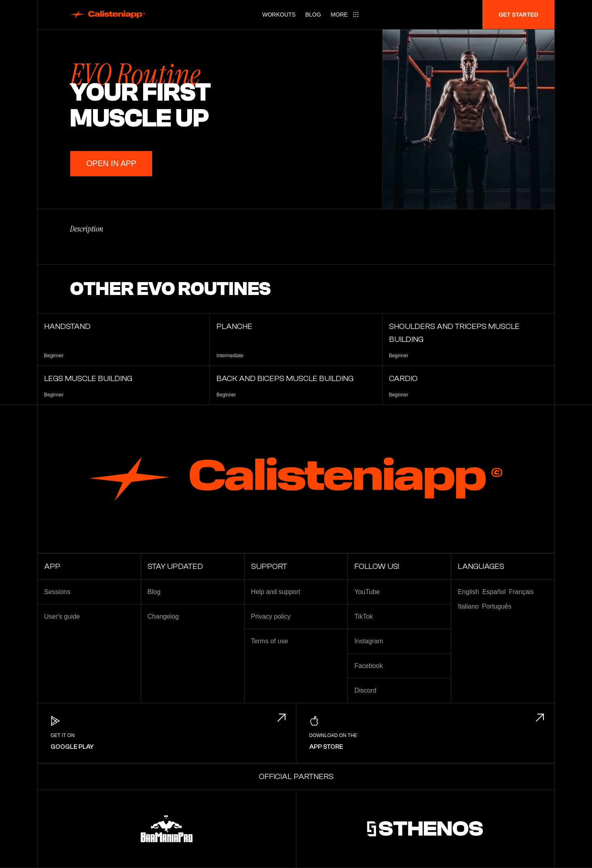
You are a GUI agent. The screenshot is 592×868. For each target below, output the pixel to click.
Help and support (276, 592)
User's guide (62, 616)
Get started (518, 15)
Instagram (369, 641)
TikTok (364, 616)
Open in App (112, 164)
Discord (365, 690)
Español (494, 592)
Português (497, 606)
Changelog (163, 616)
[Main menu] (345, 15)
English (468, 592)
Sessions (57, 592)
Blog (313, 15)
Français (521, 592)
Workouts (279, 15)
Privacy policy (271, 616)
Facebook (368, 666)
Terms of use (270, 641)
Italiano (468, 606)
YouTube (367, 592)
